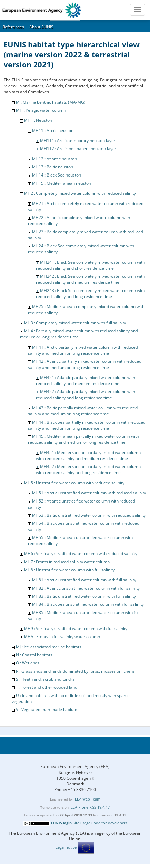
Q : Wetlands (28, 663)
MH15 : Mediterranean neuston (62, 183)
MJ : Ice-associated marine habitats (49, 647)
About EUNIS (41, 27)
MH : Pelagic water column (41, 110)
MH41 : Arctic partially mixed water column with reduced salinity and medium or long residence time (83, 350)
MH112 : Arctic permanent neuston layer (78, 149)
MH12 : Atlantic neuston (54, 159)
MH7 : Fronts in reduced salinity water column (67, 562)
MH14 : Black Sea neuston (56, 175)
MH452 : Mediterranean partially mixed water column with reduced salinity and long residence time (88, 470)
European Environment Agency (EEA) (75, 767)
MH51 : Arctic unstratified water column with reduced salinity (89, 493)
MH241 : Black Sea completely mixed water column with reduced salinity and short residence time (90, 265)
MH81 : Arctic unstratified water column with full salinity (84, 580)
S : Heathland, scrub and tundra (45, 679)
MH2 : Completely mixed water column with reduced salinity (80, 193)
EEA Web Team (88, 799)
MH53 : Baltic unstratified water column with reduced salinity (89, 515)
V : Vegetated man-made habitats (47, 710)
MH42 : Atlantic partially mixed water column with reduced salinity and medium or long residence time (85, 364)
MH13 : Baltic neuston (53, 167)
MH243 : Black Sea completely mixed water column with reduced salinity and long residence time (90, 293)
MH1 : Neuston (38, 120)
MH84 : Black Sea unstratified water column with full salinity (88, 604)
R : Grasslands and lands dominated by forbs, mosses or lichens (75, 671)
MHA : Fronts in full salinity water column (62, 637)
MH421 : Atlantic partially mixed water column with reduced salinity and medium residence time (86, 381)
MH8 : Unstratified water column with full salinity (69, 570)
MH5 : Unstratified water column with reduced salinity (74, 483)
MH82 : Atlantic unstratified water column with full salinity (86, 588)
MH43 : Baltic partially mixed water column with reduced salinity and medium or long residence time (83, 411)
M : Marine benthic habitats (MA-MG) (51, 102)
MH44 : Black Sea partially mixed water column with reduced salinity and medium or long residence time (87, 425)
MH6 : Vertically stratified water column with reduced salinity (81, 554)
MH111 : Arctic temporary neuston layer (78, 141)
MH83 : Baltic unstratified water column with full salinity (84, 596)
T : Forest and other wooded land (47, 687)
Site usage (82, 823)
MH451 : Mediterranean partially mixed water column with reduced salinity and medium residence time (88, 455)
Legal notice (66, 847)
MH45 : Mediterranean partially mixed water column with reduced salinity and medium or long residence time (83, 439)
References (13, 27)
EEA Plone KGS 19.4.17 (90, 807)
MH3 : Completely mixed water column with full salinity (75, 323)
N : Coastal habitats (34, 655)
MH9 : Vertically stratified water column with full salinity (76, 629)
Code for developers (109, 823)
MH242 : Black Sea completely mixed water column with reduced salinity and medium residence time (90, 279)
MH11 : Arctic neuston (53, 130)
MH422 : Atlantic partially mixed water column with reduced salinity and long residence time (86, 395)
